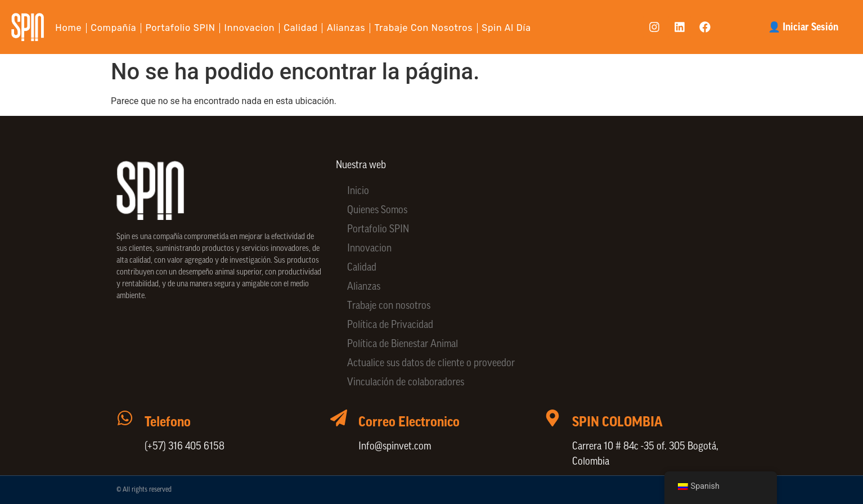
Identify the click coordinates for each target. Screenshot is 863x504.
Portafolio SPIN (180, 28)
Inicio (358, 192)
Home (68, 28)
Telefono (168, 422)
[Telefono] (125, 418)
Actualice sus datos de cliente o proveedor (431, 364)
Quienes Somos (377, 211)
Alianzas (346, 28)
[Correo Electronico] (339, 418)
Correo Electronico (409, 422)
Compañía (113, 28)
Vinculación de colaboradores (406, 383)
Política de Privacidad (390, 325)
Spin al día (506, 28)
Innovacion (250, 28)
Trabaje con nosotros (423, 28)
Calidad (301, 28)
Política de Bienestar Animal (403, 345)
